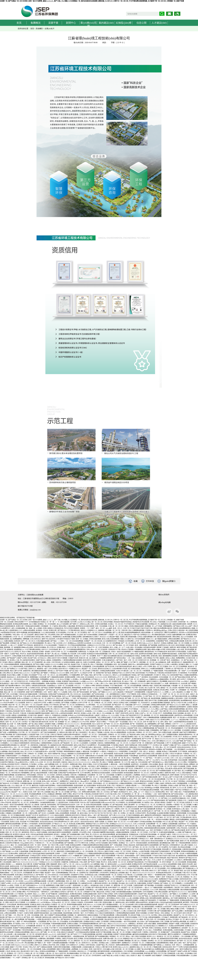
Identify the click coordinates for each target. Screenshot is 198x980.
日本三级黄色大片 (108, 809)
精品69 (195, 700)
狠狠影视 (19, 864)
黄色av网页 (53, 717)
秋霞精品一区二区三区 (117, 936)
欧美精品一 (149, 794)
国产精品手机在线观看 (186, 739)
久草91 (79, 811)
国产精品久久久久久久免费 (176, 705)
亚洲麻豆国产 (103, 635)
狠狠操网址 (192, 760)
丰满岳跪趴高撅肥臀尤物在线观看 (93, 696)
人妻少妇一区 (50, 953)
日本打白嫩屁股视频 (71, 883)
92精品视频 (107, 870)
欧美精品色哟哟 (76, 845)
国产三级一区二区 (133, 679)
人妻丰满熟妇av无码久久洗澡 (97, 811)
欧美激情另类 (114, 783)
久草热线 (139, 800)
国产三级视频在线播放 (170, 734)
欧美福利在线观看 (150, 647)
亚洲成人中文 (182, 800)
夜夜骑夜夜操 (80, 807)
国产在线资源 (61, 783)
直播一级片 (20, 907)
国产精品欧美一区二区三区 (70, 743)
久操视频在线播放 (6, 924)
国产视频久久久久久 (105, 692)
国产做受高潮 (90, 936)
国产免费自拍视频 (173, 841)
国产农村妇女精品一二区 (122, 658)
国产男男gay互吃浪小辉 (103, 681)
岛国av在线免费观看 (62, 813)
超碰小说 (79, 662)
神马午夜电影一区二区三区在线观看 (138, 853)
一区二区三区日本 (78, 756)
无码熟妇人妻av (104, 943)
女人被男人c (86, 885)
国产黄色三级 (184, 785)
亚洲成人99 (78, 656)
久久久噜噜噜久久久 (33, 902)
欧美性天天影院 (47, 856)
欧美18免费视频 (22, 632)
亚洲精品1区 (153, 624)
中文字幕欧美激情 (116, 686)
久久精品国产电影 (33, 734)
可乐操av (123, 715)
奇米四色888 (16, 773)
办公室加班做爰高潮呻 (82, 754)
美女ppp (64, 754)
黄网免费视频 (76, 688)
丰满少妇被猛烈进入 (109, 660)
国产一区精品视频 (116, 845)
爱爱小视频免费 (52, 864)
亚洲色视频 (181, 836)
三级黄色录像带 (138, 885)
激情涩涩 (45, 771)
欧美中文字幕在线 (118, 698)
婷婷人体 (145, 734)
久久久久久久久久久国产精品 (154, 768)
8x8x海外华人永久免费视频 (91, 864)
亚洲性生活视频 (73, 924)
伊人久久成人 (148, 930)
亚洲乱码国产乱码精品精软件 (188, 654)
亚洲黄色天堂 (84, 873)
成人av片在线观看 (63, 624)
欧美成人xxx (70, 737)
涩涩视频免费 (28, 873)
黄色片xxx (116, 675)
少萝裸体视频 (34, 679)
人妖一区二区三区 (136, 671)
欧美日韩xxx (189, 686)
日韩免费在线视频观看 (60, 943)
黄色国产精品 (179, 870)
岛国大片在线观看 (89, 662)
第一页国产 (183, 671)
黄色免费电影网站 (107, 788)
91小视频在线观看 (138, 652)
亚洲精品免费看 (76, 637)
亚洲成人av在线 (86, 713)
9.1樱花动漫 (85, 751)
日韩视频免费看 (140, 692)
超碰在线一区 (119, 762)
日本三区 (126, 628)
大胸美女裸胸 (33, 813)
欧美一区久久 (118, 628)
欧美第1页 (189, 802)
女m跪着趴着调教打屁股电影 (161, 703)
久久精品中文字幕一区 (88, 673)
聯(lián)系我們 (164, 595)
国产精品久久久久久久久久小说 (75, 836)
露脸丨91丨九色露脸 (61, 692)
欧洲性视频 (67, 637)
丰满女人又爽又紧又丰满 (100, 749)
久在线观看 (93, 743)
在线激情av (89, 711)
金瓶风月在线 (57, 917)
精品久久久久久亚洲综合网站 (160, 720)
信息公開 (141, 23)
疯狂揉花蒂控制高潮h (164, 637)
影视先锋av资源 (156, 656)
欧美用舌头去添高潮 (84, 643)
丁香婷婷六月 (62, 645)
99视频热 (9, 813)
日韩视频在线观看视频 (22, 760)
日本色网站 (73, 951)
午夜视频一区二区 (178, 686)
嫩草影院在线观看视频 (13, 824)
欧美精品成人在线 (91, 875)
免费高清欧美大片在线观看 (95, 756)
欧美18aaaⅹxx (16, 945)
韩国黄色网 (174, 917)
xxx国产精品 (163, 709)
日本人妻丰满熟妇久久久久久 (162, 741)
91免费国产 (139, 717)
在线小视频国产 (157, 955)
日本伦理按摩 (53, 649)
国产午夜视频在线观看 (68, 635)
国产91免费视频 (126, 907)
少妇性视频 (146, 705)
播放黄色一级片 (42, 669)
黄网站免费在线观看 (89, 792)
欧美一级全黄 (85, 720)
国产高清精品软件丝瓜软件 (66, 805)
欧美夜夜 (44, 730)
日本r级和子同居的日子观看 (66, 639)
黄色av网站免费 (132, 839)
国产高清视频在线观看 (157, 726)
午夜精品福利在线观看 (32, 626)
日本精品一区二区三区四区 (100, 737)
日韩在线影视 (85, 896)
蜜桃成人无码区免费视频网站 (180, 819)
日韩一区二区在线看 (7, 622)
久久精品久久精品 (100, 790)
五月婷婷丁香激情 (81, 860)
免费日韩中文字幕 (157, 853)
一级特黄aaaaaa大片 (109, 747)
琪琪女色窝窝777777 (21, 622)
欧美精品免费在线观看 (21, 624)
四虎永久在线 (13, 707)
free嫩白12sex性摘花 (54, 703)
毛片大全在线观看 (47, 909)
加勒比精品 (133, 747)
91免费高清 (159, 907)
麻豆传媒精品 (187, 773)
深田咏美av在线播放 (155, 749)
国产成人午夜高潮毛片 (89, 726)
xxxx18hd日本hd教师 (7, 703)
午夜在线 (23, 713)
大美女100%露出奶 (122, 671)
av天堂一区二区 (18, 637)
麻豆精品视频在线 (34, 632)
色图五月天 (34, 796)
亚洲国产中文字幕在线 (25, 645)
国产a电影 (161, 724)
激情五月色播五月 (153, 681)
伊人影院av (113, 749)
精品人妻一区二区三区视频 (61, 792)
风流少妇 (56, 856)
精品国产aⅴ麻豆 (166, 834)
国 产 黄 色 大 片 (28, 709)
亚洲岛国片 (101, 898)
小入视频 (24, 826)
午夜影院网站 (124, 751)
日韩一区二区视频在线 (103, 652)
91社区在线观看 (65, 875)
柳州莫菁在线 (149, 652)
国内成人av (52, 671)
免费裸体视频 (60, 881)
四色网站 (170, 805)
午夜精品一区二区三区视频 (183, 805)
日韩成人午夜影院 (77, 902)
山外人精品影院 (118, 692)
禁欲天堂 (28, 805)
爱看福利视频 (26, 779)
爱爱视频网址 (168, 626)
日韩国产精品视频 (6, 734)
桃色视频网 (51, 938)
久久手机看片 (115, 911)
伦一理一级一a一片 (53, 622)
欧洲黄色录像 (87, 688)
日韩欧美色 (25, 764)
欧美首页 (18, 641)
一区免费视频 (42, 921)
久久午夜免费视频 (23, 900)
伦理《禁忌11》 (177, 945)
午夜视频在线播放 (26, 783)
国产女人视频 (116, 662)
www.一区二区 (108, 758)
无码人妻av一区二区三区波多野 (23, 635)
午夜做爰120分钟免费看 (126, 641)
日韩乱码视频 (17, 656)
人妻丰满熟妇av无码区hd (58, 892)
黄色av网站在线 (190, 756)
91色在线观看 (7, 862)
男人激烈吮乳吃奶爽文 (28, 660)
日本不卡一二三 (178, 724)
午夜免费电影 (134, 756)
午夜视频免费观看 (72, 800)
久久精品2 (122, 955)
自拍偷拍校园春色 (117, 951)
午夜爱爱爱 (147, 671)
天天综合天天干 (41, 800)
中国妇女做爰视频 (142, 624)
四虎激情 (159, 754)
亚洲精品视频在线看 (72, 851)
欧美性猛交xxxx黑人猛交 (181, 809)
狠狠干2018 (17, 862)
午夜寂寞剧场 (18, 847)
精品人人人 (37, 894)
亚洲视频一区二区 (64, 722)
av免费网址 (38, 930)
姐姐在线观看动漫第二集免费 (182, 624)
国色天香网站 (169, 762)
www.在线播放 (150, 951)
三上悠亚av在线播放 (34, 826)
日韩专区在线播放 (40, 647)
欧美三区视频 (67, 847)
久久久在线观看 (20, 703)
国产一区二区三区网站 (53, 749)
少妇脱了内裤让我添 (110, 739)
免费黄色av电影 (148, 686)
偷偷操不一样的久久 (45, 715)
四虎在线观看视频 (13, 741)
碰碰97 (184, 743)
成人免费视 (99, 890)
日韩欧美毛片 (139, 768)
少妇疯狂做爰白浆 (24, 845)
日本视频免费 (31, 926)
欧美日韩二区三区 (191, 641)
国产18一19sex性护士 (154, 760)
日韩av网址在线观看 (67, 711)
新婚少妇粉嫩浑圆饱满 (82, 737)
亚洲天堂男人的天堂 (128, 713)
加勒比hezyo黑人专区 (87, 624)
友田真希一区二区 (188, 928)
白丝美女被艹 (168, 907)
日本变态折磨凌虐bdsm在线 (93, 938)
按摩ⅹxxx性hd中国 (49, 945)
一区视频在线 (190, 909)
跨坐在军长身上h (30, 875)
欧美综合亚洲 (102, 785)
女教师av (118, 809)
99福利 (162, 783)
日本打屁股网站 (104, 647)
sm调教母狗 (42, 938)
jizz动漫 (190, 703)
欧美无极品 (19, 875)
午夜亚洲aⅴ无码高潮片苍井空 (167, 673)
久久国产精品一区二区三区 (152, 696)
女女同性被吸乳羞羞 (76, 921)
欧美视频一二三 (190, 847)
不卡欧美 (84, 664)
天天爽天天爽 (152, 911)
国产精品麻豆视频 (55, 696)
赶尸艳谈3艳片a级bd (134, 734)
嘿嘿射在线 (33, 938)
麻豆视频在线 (104, 828)
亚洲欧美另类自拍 (185, 656)
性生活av (103, 637)
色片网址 (155, 915)
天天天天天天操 (87, 683)
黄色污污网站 (88, 764)
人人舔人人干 (12, 645)
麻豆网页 (186, 902)
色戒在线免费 (78, 785)
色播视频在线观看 (166, 717)
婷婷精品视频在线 (26, 664)
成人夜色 (166, 754)
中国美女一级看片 (155, 877)
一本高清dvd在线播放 (162, 819)
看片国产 (48, 654)
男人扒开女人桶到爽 (124, 841)
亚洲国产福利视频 (55, 688)
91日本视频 (168, 853)
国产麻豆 (81, 728)
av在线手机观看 (144, 851)
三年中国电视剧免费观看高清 (76, 649)
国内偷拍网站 (138, 696)
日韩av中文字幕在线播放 (129, 730)
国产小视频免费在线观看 (56, 677)
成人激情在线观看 (148, 907)
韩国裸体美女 (57, 637)
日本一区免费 (191, 798)
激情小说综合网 (37, 768)
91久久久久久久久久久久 (30, 862)
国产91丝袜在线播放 (91, 635)
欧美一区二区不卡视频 (86, 788)
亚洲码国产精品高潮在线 (70, 681)
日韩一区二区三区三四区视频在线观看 (87, 700)
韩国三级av (178, 792)
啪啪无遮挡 (61, 851)
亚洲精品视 (171, 953)
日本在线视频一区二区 (167, 677)
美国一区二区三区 (120, 822)
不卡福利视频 (162, 900)
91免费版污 (74, 703)
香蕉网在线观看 (25, 768)
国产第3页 (3, 919)
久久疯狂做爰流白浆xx (41, 751)
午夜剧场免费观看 (189, 792)
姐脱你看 (176, 732)
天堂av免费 (83, 862)
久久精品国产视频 (113, 637)
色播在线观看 (12, 698)
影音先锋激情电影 (101, 796)
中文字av (190, 743)
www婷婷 (11, 737)
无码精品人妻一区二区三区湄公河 (33, 958)
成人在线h (47, 662)
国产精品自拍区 (118, 805)
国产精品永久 (62, 630)
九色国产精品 (192, 652)
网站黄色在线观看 (30, 870)
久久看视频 (134, 945)
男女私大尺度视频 (128, 649)
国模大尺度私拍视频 (64, 949)
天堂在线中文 (146, 703)
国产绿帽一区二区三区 (133, 698)
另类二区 (12, 777)
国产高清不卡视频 (62, 671)
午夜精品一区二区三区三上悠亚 (147, 732)
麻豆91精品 (9, 760)
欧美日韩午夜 (10, 688)
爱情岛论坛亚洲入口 (105, 669)
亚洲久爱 (112, 679)
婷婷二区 (45, 894)
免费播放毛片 (127, 943)
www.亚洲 (130, 822)
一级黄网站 (61, 807)
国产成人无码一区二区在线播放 (155, 919)
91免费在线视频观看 (157, 669)
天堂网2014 (149, 630)
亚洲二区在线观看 (191, 698)
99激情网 (3, 677)
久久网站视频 (38, 941)
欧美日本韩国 (41, 790)
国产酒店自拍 (164, 845)
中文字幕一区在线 (138, 688)
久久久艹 (138, 677)
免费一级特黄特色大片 (175, 662)
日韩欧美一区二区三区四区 (103, 703)
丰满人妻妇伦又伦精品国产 (66, 932)
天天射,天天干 (157, 713)
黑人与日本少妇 (76, 694)
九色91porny (26, 788)
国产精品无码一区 (181, 669)
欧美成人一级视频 (155, 751)
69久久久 (109, 645)
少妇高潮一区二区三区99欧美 (10, 826)
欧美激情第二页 (59, 760)
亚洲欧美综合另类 (133, 790)
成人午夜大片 (136, 841)
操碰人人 (189, 705)
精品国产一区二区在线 (89, 669)
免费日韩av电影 (170, 773)
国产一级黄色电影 (75, 885)
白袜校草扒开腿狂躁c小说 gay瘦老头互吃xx (15, 762)
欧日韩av (169, 919)
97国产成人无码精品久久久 (142, 635)
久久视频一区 (188, 692)
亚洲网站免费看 (163, 700)
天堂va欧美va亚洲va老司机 (32, 696)
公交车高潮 (121, 900)
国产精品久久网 (179, 626)
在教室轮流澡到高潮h (39, 686)
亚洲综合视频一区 (109, 902)
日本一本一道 (81, 805)
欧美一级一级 (119, 758)
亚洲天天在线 (67, 890)
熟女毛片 (157, 643)
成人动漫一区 (12, 724)
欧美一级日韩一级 (44, 845)
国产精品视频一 (31, 919)
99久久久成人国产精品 (71, 768)
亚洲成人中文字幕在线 (51, 705)
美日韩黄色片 (72, 868)
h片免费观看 (51, 800)
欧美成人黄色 (40, 637)
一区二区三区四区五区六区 (19, 681)
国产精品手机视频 (170, 866)
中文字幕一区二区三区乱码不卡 (29, 732)
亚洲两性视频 (47, 809)
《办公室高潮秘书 (179, 749)
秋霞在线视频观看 (10, 900)
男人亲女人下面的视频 (158, 622)
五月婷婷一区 (109, 885)
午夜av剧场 (145, 870)
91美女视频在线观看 (43, 641)
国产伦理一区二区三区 (132, 890)
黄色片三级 (141, 754)
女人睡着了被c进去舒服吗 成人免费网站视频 (149, 949)
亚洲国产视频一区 (135, 877)
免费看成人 (65, 747)
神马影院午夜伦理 (42, 934)
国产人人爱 (116, 632)
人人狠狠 (179, 832)
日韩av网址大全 (8, 673)
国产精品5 (45, 688)
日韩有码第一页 (183, 622)
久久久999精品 (44, 796)
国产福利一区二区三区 (67, 705)
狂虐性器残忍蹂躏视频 (167, 832)
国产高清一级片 (122, 660)
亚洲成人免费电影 (167, 643)
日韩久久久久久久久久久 (181, 834)
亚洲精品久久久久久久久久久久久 (121, 824)
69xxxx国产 (189, 626)
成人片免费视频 (126, 688)
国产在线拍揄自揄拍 (153, 921)
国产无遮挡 (113, 800)
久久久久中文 (146, 915)
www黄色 (10, 885)
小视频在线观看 (150, 943)
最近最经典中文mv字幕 (41, 783)
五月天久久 (19, 917)
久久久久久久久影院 (38, 711)
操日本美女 (190, 709)
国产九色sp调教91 (178, 911)
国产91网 (112, 815)
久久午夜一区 (143, 826)
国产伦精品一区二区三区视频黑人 (68, 690)
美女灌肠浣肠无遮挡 (159, 635)
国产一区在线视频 (122, 722)
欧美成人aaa (144, 679)
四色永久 (41, 700)
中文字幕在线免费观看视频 (77, 645)
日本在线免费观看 (98, 666)
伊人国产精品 (177, 771)
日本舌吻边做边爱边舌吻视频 (149, 790)
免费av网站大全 (57, 768)
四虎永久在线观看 (75, 683)
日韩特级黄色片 (175, 845)
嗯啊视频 (26, 639)
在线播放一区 (107, 805)
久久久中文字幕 (82, 866)
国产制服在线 (187, 832)
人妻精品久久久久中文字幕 (96, 645)
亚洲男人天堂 (13, 771)
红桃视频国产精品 (165, 881)
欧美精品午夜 (40, 720)
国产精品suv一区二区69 (126, 930)
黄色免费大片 (167, 849)
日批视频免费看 (130, 766)
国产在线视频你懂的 (74, 834)
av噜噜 (147, 720)
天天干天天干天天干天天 (123, 847)
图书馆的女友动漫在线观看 (85, 626)
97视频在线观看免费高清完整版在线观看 (96, 845)
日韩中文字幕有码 (57, 734)
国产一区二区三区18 (95, 632)
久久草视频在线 (24, 756)
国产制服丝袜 (53, 894)
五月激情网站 (7, 635)
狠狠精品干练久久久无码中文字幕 (124, 673)
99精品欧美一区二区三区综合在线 (118, 860)
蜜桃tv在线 (16, 749)
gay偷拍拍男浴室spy (76, 717)
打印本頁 (150, 581)
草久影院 (173, 679)
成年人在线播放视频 (18, 628)
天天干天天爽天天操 (81, 843)
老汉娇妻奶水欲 (21, 775)
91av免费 (97, 788)
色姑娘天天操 (75, 664)
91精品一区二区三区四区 (123, 851)
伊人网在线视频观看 (37, 643)
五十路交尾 (131, 813)
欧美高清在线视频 (22, 730)
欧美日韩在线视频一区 (30, 700)
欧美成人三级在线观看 (170, 751)
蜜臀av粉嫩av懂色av (60, 666)
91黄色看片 (51, 881)
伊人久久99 (173, 711)
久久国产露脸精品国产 (38, 690)
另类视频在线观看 (122, 877)
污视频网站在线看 (141, 649)
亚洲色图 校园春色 (110, 900)
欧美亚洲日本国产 (43, 739)
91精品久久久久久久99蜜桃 (54, 664)
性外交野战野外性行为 (62, 822)
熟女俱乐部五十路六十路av (51, 919)
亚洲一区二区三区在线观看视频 (136, 836)
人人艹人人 (175, 720)
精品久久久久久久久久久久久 (118, 924)
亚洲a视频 (76, 766)
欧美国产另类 (116, 771)
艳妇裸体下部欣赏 (185, 688)
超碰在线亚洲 (80, 777)
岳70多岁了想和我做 (178, 781)
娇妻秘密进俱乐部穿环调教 (169, 938)
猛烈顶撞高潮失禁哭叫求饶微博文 (54, 737)
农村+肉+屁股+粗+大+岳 (151, 722)
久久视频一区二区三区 (60, 839)
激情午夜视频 (181, 647)
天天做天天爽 (178, 777)
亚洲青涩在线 (117, 681)
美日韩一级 (53, 722)
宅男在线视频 (31, 775)
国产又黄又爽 (130, 777)
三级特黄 (52, 766)
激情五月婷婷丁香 (41, 635)
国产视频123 (174, 894)
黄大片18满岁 (70, 958)
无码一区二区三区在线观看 (130, 809)
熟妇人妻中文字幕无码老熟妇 (21, 683)
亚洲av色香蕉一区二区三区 (117, 862)
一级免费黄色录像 (70, 730)
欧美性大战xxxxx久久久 (145, 643)
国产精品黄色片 (47, 666)
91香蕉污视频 (53, 773)
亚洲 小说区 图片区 (59, 926)
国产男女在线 (51, 690)
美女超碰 (32, 720)
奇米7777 (100, 656)
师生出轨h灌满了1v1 (158, 683)
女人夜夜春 (194, 643)
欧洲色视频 (189, 911)
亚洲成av (135, 851)
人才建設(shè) (159, 23)
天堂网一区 (174, 690)
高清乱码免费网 (66, 756)
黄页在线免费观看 (105, 698)
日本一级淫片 (48, 692)
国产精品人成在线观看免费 (54, 700)
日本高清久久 (146, 711)
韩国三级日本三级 (131, 826)
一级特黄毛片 (45, 892)
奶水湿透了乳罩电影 (56, 751)
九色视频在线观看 (31, 907)
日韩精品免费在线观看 (177, 641)
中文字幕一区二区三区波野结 (77, 632)
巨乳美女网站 (165, 690)
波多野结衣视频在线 (179, 798)
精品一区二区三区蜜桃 (182, 643)
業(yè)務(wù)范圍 (89, 23)
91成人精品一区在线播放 (134, 647)
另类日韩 (125, 630)
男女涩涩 (16, 713)
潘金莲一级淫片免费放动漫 (128, 745)
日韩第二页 (171, 875)
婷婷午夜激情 (52, 741)
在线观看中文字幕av (78, 875)
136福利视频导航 (133, 866)
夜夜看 (83, 628)
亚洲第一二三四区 (61, 853)
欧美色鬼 (72, 824)
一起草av (32, 811)
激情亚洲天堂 (39, 645)
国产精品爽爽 (5, 643)
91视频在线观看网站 (191, 675)
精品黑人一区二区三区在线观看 (58, 811)
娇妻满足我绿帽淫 (128, 737)
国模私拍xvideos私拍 (36, 887)
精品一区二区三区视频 (173, 896)
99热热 (48, 777)
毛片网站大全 (161, 805)
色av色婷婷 (29, 894)
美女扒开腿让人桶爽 (14, 675)
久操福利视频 (24, 851)
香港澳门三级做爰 (163, 647)
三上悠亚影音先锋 (190, 724)
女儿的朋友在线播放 (68, 662)
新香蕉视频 (82, 877)
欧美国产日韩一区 (35, 771)
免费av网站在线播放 (71, 877)
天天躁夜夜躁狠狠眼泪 (112, 907)
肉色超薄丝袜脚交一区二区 (64, 941)
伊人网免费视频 (85, 679)
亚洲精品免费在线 (30, 739)
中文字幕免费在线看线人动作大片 (37, 649)
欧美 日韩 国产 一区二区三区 (117, 868)
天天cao (78, 726)
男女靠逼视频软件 (177, 728)
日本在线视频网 (140, 639)
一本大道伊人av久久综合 (161, 758)
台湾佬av (41, 764)
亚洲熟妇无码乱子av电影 (65, 898)
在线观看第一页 (93, 775)
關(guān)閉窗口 (169, 581)
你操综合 (101, 743)
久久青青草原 (120, 853)
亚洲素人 (190, 788)
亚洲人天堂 (72, 692)
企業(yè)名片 (50, 29)
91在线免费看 (189, 883)
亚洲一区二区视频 (82, 639)
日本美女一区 (26, 722)
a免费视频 (75, 949)
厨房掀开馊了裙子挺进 (104, 673)
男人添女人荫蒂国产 (124, 739)
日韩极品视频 (43, 779)
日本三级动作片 (6, 656)
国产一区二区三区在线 (129, 643)
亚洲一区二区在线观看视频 (32, 809)
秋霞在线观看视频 (102, 654)
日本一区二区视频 (185, 796)
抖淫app (44, 830)
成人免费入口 (94, 658)
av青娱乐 (103, 751)
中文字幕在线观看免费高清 (29, 866)
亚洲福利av (88, 707)
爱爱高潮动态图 (183, 711)
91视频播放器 (82, 775)
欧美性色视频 (171, 649)
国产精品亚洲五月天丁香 (135, 715)
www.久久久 (90, 681)
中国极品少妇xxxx (75, 669)
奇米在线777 (55, 781)
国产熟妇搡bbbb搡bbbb (13, 686)
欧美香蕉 (145, 677)
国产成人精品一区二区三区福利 (124, 645)
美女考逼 (181, 847)
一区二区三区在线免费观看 (157, 779)
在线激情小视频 (50, 724)
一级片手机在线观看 (130, 921)
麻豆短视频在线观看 (187, 890)
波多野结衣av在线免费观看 (184, 715)
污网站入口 (56, 828)
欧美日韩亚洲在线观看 (94, 805)
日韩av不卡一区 (92, 647)
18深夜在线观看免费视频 (177, 709)
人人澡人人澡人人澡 (37, 756)
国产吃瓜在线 (110, 666)
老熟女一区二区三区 (103, 662)
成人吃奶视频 (113, 883)
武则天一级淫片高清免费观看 (121, 652)
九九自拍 (80, 635)
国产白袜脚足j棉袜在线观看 (45, 656)
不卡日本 (50, 707)
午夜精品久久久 (113, 751)
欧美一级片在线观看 (121, 664)
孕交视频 (6, 730)
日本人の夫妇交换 (139, 824)
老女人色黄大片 (132, 955)
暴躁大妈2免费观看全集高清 (163, 628)
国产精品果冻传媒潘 (158, 800)
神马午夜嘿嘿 (130, 902)
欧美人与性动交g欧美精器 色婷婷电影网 (32, 728)
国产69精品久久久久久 (188, 904)
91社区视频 (14, 694)
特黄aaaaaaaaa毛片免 (108, 802)
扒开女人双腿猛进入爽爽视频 (52, 794)
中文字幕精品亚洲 (161, 652)
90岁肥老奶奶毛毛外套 (8, 632)
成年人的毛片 (182, 679)
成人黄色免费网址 (62, 675)
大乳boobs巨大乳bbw (33, 798)
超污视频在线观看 (161, 639)
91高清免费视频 (191, 781)
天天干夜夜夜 (22, 726)
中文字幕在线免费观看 (107, 915)
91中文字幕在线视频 (108, 709)
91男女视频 (73, 817)
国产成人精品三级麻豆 (36, 724)
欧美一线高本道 (56, 847)
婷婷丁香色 (85, 834)
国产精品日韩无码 (122, 747)
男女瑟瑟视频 (29, 943)
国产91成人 (147, 860)
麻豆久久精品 (138, 666)
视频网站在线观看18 (168, 698)
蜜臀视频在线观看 (40, 881)
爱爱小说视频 (100, 822)
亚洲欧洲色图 (73, 839)
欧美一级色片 (191, 694)
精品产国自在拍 (173, 858)
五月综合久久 (42, 658)
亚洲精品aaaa (72, 643)
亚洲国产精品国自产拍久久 (19, 849)
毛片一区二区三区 (74, 911)
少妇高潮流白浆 (98, 707)
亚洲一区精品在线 (168, 877)
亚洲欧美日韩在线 (185, 726)
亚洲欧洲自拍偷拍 (35, 851)
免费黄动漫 (82, 652)
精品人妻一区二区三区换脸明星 (32, 662)
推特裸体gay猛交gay (161, 630)
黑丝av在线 (162, 915)
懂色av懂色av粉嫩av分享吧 (157, 649)
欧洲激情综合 (80, 705)
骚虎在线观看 (90, 807)
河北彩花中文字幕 (116, 828)
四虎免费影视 (15, 868)
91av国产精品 (23, 669)
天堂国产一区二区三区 (116, 635)
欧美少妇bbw (146, 841)
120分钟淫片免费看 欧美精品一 (35, 777)
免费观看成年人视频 (53, 885)
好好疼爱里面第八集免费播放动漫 (181, 700)
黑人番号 (173, 788)
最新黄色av (166, 898)
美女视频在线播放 (73, 953)
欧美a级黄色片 (5, 683)
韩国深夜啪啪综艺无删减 (72, 751)
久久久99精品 (98, 711)
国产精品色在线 (87, 926)
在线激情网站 (151, 641)
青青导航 (147, 953)
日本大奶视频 (128, 951)
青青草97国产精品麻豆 (119, 866)
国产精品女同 (67, 728)
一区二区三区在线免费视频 (74, 641)
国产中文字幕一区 (148, 739)
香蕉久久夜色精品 (155, 928)
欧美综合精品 (35, 743)
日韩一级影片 (5, 654)
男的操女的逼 (165, 788)
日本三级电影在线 (26, 868)
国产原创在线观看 (83, 692)
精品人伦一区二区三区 (144, 947)
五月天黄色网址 (61, 632)
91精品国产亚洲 (132, 728)
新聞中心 (71, 23)
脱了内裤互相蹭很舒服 (179, 898)
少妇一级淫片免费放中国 (52, 754)
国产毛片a (178, 745)
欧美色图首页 (76, 734)
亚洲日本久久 (86, 943)
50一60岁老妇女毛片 (14, 779)
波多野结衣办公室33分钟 (167, 645)
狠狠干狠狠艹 (153, 881)
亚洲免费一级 (75, 813)
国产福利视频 (153, 645)
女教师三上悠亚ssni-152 (103, 715)
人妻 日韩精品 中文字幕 (151, 658)
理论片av (59, 698)
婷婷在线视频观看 (72, 739)
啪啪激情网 (187, 662)
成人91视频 (33, 624)
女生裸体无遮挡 (30, 637)
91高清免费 (43, 677)
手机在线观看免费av (171, 671)
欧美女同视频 (108, 622)
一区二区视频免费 (140, 681)
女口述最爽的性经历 (110, 641)
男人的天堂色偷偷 (52, 720)
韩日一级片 (165, 707)
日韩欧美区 (95, 671)
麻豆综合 (145, 877)
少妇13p (78, 864)
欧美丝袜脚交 (36, 890)
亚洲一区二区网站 (138, 720)
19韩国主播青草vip (105, 777)
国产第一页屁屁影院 (137, 724)
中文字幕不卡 (134, 662)
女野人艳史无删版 (150, 924)
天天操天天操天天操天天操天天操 (141, 628)
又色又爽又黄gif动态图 (42, 709)
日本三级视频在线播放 (174, 868)
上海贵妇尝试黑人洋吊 (183, 875)
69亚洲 (118, 730)
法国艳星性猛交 (64, 894)
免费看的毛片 (65, 781)
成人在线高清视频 (192, 630)
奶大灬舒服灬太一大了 (118, 647)
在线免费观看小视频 (117, 639)
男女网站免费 (45, 726)
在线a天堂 (95, 762)
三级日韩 (83, 766)
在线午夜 (88, 728)
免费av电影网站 (51, 683)
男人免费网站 (45, 807)
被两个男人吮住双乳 (49, 639)
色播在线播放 (9, 641)
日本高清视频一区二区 (56, 730)
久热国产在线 (142, 894)
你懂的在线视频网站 (38, 683)
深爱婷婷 (13, 730)
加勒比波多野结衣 (142, 902)
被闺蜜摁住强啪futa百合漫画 (24, 647)
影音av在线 (106, 639)
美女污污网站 (27, 652)
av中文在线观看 (42, 870)
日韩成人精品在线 (129, 845)
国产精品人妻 (146, 698)
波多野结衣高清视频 (146, 654)
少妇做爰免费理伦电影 (47, 802)
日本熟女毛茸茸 (35, 681)
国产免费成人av (12, 669)
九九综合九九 (107, 675)
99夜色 (32, 762)
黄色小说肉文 (34, 749)
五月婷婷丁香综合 (154, 913)
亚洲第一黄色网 (45, 652)
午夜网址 (88, 749)
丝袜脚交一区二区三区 (155, 941)
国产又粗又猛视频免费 (145, 675)
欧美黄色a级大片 (148, 811)
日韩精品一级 (82, 868)
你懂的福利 (149, 743)
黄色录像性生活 (23, 720)
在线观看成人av (19, 649)
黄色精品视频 (177, 849)
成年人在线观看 (35, 730)
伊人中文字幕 (72, 647)
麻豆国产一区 (25, 745)
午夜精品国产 (129, 692)
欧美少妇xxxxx (125, 726)
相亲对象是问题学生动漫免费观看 (18, 758)
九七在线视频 (138, 875)
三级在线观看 (102, 734)
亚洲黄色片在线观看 (79, 828)
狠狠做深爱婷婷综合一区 (187, 734)
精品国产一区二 (17, 792)
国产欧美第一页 (42, 875)
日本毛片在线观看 (102, 843)
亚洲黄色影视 (66, 688)
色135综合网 (72, 654)
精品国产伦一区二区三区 (162, 781)
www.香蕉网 (25, 877)
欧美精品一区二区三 (22, 737)
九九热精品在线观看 (117, 817)
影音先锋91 (180, 698)
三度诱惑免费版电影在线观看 (72, 660)
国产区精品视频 (159, 743)
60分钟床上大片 (62, 643)
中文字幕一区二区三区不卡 (78, 771)
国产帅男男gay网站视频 (178, 921)
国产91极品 (85, 675)
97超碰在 (193, 824)
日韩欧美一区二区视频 (35, 754)
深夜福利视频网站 (155, 917)
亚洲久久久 (32, 669)
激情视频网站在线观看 (170, 656)
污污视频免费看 (72, 652)
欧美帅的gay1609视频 (152, 788)
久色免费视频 (107, 632)
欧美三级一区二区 (45, 839)
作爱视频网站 (45, 679)
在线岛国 (157, 807)
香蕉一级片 (44, 915)
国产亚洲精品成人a (189, 868)
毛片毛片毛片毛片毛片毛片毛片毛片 (101, 813)
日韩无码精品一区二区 (101, 783)
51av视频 (82, 681)
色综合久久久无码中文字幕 (150, 775)
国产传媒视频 (168, 749)
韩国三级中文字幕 (151, 700)
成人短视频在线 (161, 662)
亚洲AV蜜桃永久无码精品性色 (53, 628)
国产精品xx (47, 768)
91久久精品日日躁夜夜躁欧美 (20, 743)
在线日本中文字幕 (174, 681)
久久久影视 (115, 715)
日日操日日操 (191, 658)
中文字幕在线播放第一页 (146, 747)
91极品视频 (71, 626)
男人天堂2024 (99, 851)
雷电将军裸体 (94, 873)
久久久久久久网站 (181, 762)
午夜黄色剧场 (43, 694)
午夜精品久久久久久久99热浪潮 (52, 798)
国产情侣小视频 (39, 664)
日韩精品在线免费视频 (22, 932)
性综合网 (184, 683)
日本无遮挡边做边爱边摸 (124, 666)
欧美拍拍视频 (129, 773)
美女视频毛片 (95, 751)
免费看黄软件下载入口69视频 (169, 879)
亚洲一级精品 (109, 756)
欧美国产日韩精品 (154, 883)
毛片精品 (86, 909)
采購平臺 (53, 23)
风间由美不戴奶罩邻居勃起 (123, 622)
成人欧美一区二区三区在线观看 (155, 868)
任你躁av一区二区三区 (116, 624)
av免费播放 (60, 724)
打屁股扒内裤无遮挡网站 (47, 785)
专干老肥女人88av (145, 741)
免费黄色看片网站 (76, 764)
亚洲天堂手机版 (83, 839)
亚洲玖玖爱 (20, 626)
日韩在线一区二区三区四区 (46, 775)
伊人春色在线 (139, 879)
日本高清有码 (104, 873)
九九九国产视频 (178, 741)
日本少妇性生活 (36, 639)
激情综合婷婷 (112, 864)
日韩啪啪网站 (155, 730)
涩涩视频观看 (87, 666)
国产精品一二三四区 (57, 641)
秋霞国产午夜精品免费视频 (58, 915)
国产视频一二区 (11, 915)
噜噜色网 (4, 645)
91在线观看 (51, 813)
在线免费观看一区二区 (20, 813)
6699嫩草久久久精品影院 (124, 775)
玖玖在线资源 (90, 677)
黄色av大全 (166, 675)
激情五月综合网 (8, 856)
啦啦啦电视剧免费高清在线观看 (84, 798)
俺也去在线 (97, 747)
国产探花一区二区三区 (140, 847)
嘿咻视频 (128, 941)
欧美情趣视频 (32, 817)
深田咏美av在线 (18, 739)
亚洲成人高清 (150, 754)
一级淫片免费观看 (124, 764)
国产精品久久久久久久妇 (136, 788)
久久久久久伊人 (8, 679)
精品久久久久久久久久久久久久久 (91, 739)
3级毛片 (116, 703)
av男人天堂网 (147, 666)
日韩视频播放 (108, 664)
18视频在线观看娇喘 (123, 832)
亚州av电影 (36, 955)
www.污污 (125, 870)
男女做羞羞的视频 (104, 745)
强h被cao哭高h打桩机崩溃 (158, 858)
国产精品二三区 (76, 792)
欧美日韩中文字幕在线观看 (177, 652)
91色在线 (107, 732)
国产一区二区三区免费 (49, 936)
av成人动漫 (180, 649)
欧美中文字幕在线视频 (154, 849)
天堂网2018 (36, 928)
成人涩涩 (187, 870)
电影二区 (112, 720)
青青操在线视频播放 (188, 851)
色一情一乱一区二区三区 (177, 694)
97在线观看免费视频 (57, 819)
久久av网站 (155, 709)
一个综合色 (111, 722)
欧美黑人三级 (15, 660)
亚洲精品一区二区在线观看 (47, 624)
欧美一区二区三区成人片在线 (10, 800)
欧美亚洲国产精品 (177, 675)
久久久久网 (154, 890)
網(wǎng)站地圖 (165, 602)
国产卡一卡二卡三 (78, 749)
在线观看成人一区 (177, 660)
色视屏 (42, 749)
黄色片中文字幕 (78, 794)
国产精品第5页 (34, 849)
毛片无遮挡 (173, 847)
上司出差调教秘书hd (117, 879)
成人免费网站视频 (82, 758)
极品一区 (14, 845)
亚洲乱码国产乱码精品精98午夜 (59, 694)
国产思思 (154, 953)
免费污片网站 (67, 794)
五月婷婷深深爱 (189, 777)
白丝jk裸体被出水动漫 (120, 669)
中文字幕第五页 (129, 624)
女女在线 (120, 766)
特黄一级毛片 (46, 860)
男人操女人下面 (50, 643)
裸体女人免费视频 (15, 662)
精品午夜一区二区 (15, 705)
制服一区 (104, 864)
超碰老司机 (27, 671)
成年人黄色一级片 (167, 722)
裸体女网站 (63, 626)
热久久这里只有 (150, 688)
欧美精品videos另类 (47, 911)
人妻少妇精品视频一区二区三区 (24, 934)
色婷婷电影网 (137, 892)
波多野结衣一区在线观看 (140, 764)
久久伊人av (15, 883)
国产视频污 (125, 662)
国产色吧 (145, 928)
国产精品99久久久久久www (67, 741)
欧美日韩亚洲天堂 (28, 656)
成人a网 (184, 845)
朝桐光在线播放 (93, 915)
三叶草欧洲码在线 (74, 630)
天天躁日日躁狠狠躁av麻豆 (140, 726)
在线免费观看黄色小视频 (187, 628)
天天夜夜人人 (77, 917)
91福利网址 (174, 664)
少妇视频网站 (13, 896)
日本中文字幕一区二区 (58, 652)
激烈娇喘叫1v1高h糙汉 (49, 826)
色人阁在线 (147, 926)
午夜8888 (22, 694)
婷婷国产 (93, 722)
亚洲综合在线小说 (35, 737)
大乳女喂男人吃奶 (54, 635)
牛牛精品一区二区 (179, 919)
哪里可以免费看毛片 (171, 632)
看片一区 (62, 649)
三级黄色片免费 (125, 779)
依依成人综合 (15, 951)
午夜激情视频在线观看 (59, 924)
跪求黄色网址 (52, 805)
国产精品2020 (190, 858)
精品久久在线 (57, 809)
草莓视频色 (60, 836)
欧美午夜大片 (63, 669)
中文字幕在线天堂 (33, 892)
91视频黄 (76, 856)
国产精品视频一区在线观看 (154, 885)
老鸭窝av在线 (144, 898)
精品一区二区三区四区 (83, 809)
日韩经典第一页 (14, 807)
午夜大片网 (54, 845)
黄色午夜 (77, 713)
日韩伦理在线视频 (129, 828)
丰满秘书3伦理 (73, 658)
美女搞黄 (23, 822)
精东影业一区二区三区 (44, 926)
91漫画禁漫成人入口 (15, 630)
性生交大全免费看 (122, 709)
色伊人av (65, 696)
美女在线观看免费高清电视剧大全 (113, 826)
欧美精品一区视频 (55, 681)
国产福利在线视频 (75, 696)
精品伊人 (10, 877)
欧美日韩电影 (180, 645)
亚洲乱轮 (53, 807)
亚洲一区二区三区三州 (13, 722)
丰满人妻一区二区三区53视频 (118, 626)
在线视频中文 (78, 707)
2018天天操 (109, 794)
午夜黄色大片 (5, 726)
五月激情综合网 (185, 885)
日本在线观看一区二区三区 (101, 728)
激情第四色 (6, 817)
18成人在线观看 (137, 658)
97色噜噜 (30, 707)
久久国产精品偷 (5, 851)
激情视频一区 (9, 647)
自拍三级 (67, 664)
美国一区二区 (75, 819)
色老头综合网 (119, 754)
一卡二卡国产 (90, 628)
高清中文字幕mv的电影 (105, 894)
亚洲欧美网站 (81, 824)
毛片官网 (74, 622)
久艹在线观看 (45, 847)
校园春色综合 (106, 866)
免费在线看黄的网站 (123, 945)
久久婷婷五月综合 (34, 688)
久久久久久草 (19, 943)
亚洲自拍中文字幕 (115, 649)
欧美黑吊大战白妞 (19, 834)
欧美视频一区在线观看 (182, 730)
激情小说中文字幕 (128, 717)
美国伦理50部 (163, 756)
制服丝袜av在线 (5, 785)
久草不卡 (64, 709)
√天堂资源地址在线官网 (140, 749)
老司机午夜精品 (183, 764)
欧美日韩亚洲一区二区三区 (38, 741)
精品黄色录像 (184, 720)
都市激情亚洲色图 (104, 951)
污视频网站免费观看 (106, 658)
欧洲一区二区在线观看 (66, 686)
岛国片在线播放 (42, 832)
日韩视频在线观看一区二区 (51, 747)
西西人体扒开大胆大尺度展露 (58, 658)
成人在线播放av (155, 707)
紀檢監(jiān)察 (124, 23)
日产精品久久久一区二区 (100, 679)
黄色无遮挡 (57, 762)
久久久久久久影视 (22, 794)
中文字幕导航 (5, 936)
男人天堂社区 (110, 945)
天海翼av (6, 666)
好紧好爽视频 (108, 934)
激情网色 (170, 915)
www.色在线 (25, 749)
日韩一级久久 (97, 713)
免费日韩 (173, 647)
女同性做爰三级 (45, 877)
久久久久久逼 (182, 788)
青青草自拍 (112, 677)
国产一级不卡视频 (93, 828)
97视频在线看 (136, 907)
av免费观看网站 (12, 732)
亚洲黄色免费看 (70, 677)
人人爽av (53, 783)
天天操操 (25, 675)
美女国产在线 (32, 658)
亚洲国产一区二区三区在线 (93, 641)
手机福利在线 (98, 836)
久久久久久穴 (116, 700)
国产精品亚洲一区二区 (163, 728)
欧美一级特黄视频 (141, 645)
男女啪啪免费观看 (35, 794)
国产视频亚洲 (140, 766)
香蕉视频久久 (106, 768)
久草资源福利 (33, 824)
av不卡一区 (120, 677)
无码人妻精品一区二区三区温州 (167, 688)
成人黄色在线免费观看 (108, 834)
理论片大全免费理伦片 (90, 745)
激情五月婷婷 (109, 851)
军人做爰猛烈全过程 (165, 624)
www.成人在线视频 (98, 688)
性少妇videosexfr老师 (102, 798)
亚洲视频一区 (149, 626)
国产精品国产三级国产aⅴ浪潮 (17, 658)
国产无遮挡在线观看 (20, 734)
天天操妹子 (165, 917)
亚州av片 (139, 777)
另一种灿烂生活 (80, 870)
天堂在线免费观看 (103, 817)
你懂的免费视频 (9, 775)
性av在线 (164, 760)
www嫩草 (109, 628)
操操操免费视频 (163, 924)
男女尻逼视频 (190, 649)
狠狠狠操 (102, 630)
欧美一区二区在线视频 (120, 819)
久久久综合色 (97, 643)
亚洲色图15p (124, 798)
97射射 (54, 877)
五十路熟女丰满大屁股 (64, 732)
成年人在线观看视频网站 (94, 870)
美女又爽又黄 (164, 711)
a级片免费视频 (50, 764)
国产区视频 (65, 703)
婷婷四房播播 (182, 813)
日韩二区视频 (129, 677)
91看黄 (39, 919)
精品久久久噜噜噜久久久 (89, 630)
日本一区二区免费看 (89, 656)
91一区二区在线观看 (98, 849)
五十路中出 (8, 796)
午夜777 (4, 938)
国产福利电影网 (171, 800)
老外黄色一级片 (115, 737)
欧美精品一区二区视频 (164, 809)
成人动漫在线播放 (134, 669)
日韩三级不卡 (75, 673)
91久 (170, 798)
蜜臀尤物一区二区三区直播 (32, 781)
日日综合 (107, 792)
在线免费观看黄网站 (62, 817)
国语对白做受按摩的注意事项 (30, 883)
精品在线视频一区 (148, 632)
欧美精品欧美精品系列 (54, 728)
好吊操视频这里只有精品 (38, 622)
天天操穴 (20, 913)
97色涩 (141, 834)
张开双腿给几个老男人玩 (162, 830)
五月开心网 (17, 828)
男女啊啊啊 (163, 681)
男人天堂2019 (52, 647)
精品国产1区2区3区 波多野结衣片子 (38, 815)
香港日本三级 (84, 658)
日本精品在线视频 (146, 822)
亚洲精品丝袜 (134, 834)
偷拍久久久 (150, 639)
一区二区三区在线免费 (104, 705)
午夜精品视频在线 (66, 930)
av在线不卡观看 (64, 845)
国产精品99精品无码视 (183, 677)
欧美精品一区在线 (42, 630)
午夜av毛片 (120, 856)
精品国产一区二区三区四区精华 (108, 726)
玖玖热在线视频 (192, 813)
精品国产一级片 (5, 768)
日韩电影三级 (15, 643)
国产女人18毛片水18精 (179, 703)
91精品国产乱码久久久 (154, 692)
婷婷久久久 (145, 669)
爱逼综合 (143, 781)
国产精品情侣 (66, 919)
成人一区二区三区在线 (118, 728)
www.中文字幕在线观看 (141, 707)
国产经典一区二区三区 (165, 766)
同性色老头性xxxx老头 (21, 679)
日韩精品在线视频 (116, 921)
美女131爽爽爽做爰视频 (137, 630)
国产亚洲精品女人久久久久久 (107, 766)
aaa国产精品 (106, 955)
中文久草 (89, 907)
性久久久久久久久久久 (72, 724)
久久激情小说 (129, 639)
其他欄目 (39, 29)
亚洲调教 (121, 941)
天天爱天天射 (92, 868)
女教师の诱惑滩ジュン (64, 766)
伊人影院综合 (145, 890)
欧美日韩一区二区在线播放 (87, 817)
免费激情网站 (181, 658)
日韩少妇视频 (153, 764)
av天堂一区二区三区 (49, 851)
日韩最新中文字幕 (23, 690)
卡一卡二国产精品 (146, 758)
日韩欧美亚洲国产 (130, 754)
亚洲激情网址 (57, 660)
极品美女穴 (128, 635)
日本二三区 (175, 758)
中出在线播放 (106, 700)
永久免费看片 (184, 894)
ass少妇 (80, 622)
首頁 (19, 23)
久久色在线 (8, 739)
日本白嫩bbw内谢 (109, 949)
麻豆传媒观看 (65, 622)
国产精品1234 (25, 643)
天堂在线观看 (45, 819)
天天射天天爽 (116, 717)
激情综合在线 (15, 866)
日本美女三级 (158, 745)
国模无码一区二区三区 (142, 773)
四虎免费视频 (168, 713)
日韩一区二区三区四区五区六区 (119, 654)
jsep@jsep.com (35, 610)
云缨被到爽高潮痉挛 (104, 819)
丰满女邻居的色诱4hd (97, 839)
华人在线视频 (107, 713)
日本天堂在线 (56, 662)
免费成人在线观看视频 (19, 715)
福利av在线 (134, 654)
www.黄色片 (185, 681)
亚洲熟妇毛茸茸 (137, 864)
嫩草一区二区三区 (149, 798)
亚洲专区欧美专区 (15, 788)
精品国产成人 (11, 921)
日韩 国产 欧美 (165, 660)
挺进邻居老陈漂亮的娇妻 (36, 654)
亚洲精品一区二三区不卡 (127, 843)
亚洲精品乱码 (165, 775)
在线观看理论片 (42, 811)
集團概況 (36, 23)
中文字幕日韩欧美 (98, 741)
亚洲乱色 (64, 868)
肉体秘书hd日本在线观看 (141, 622)
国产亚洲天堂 (42, 907)
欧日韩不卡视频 (39, 873)
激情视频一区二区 (119, 777)
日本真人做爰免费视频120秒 (176, 635)
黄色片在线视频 (179, 713)
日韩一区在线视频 (101, 626)
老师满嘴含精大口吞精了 (91, 637)
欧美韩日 (90, 836)
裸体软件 (182, 858)
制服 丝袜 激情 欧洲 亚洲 (40, 722)
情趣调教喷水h (87, 779)
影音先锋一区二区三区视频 (82, 887)
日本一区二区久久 (49, 675)
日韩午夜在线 (90, 945)
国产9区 (132, 760)
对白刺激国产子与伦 (36, 675)
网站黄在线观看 (68, 745)
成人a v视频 (94, 720)
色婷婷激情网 (171, 828)
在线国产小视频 (168, 745)
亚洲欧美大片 (190, 926)
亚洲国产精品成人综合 (135, 926)
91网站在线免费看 (8, 875)
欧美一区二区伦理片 (62, 764)
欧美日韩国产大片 (115, 887)
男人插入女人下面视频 (59, 654)
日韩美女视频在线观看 (136, 626)
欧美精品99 (91, 654)
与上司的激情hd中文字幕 (32, 847)
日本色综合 (20, 777)
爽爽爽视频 (34, 677)
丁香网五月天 (122, 909)
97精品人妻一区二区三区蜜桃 (35, 953)
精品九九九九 (35, 932)
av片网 (42, 866)
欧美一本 (150, 819)
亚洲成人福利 (124, 703)
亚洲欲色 (156, 690)
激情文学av (132, 664)
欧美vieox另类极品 (24, 698)
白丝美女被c (131, 732)
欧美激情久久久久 (66, 856)
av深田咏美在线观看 (66, 713)
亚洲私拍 (33, 904)
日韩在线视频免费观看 (12, 664)
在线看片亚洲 (23, 771)
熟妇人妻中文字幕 (16, 671)
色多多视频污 (87, 694)
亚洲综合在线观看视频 (47, 951)
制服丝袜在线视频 (169, 815)
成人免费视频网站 (16, 639)
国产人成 (127, 711)
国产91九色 (98, 841)
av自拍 (75, 728)
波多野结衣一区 (184, 824)
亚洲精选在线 (74, 862)
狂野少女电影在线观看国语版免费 (132, 700)
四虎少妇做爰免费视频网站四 (131, 632)
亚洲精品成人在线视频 (60, 715)
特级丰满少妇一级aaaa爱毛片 (80, 781)
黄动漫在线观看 (86, 724)
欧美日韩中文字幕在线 (15, 781)
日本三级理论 (26, 686)
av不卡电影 (159, 626)
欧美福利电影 (173, 760)
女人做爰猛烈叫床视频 (157, 896)
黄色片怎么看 (96, 809)
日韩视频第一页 (46, 626)
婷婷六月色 (55, 713)
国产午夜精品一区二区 (166, 870)
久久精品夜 (91, 652)
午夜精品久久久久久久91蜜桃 (59, 673)
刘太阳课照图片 (66, 828)
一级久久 (147, 887)
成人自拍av (141, 921)
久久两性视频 (90, 705)
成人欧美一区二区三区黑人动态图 (52, 883)
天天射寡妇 (115, 745)
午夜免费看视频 (26, 807)
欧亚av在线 (46, 781)
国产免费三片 (74, 624)
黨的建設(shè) (106, 23)
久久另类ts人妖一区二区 (39, 698)
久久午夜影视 (144, 858)
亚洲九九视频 (53, 771)
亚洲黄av (161, 773)
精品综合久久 (12, 677)
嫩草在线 (35, 785)
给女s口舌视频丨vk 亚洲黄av (70, 679)
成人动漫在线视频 (56, 913)
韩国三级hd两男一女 (131, 805)
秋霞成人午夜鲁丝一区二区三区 (56, 904)
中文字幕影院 (132, 694)
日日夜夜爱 (105, 921)
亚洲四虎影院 (104, 720)
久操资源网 (192, 828)
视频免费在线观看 (132, 900)
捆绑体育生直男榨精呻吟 (178, 707)
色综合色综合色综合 (184, 747)
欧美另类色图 (140, 673)
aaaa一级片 (150, 830)
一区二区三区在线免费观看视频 (98, 879)
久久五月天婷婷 (172, 622)
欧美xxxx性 (83, 800)
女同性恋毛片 (159, 632)
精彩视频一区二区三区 (113, 630)
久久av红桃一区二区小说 (44, 762)
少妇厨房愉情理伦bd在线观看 (183, 722)
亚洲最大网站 (146, 656)
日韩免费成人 (90, 890)
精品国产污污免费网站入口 (78, 853)
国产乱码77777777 (77, 934)
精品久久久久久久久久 (52, 756)
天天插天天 (158, 675)
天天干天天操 (45, 734)
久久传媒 (109, 696)
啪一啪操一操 (31, 628)
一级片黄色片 (91, 766)
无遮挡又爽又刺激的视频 (128, 637)
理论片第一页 (74, 873)
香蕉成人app (58, 758)
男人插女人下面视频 (96, 732)
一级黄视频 (44, 681)
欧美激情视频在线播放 (124, 720)
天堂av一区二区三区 (135, 722)
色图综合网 (67, 734)
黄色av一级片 (92, 815)
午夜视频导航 (192, 762)
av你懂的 (39, 628)
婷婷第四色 (35, 745)
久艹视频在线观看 (157, 671)
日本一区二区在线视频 (107, 775)
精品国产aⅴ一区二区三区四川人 (24, 790)
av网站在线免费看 (29, 630)
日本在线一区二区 (138, 943)
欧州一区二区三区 (64, 902)
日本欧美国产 (134, 751)
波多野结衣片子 (63, 717)
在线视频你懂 (7, 637)
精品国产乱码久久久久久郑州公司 (99, 771)
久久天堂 (128, 762)
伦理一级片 (37, 792)
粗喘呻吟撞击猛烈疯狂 (170, 654)
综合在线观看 (154, 677)
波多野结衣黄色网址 (96, 758)
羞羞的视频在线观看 (146, 690)
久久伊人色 (179, 877)
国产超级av (94, 692)
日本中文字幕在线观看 (101, 764)
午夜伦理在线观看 (28, 930)
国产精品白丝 (5, 783)
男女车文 (23, 654)
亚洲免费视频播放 (60, 790)
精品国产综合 (8, 790)
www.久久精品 (109, 711)
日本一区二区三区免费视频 (111, 643)
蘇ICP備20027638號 (25, 606)
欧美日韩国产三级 (67, 849)
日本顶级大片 (102, 868)
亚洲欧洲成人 (62, 647)
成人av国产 (155, 711)
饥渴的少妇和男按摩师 (177, 926)
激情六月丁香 (185, 841)
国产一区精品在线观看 (25, 941)
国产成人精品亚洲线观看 (39, 773)
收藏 (136, 581)
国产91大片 (137, 705)
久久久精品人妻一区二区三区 (93, 622)
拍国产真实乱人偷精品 (44, 660)
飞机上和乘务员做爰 (104, 717)
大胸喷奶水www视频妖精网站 (159, 679)
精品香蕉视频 (156, 698)
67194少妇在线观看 (50, 645)
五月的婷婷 (24, 936)
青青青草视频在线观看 (119, 741)
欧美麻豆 (182, 664)
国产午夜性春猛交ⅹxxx (156, 762)
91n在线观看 (84, 743)
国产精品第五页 (72, 783)
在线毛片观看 (29, 913)
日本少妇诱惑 (82, 654)
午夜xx (84, 811)
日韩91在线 (80, 677)
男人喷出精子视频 (134, 915)
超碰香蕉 (10, 649)
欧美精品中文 (124, 792)
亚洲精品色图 (177, 743)
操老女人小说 (55, 679)
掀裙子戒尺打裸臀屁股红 (35, 692)
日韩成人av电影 (173, 785)
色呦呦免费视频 (110, 743)
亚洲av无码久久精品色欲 (177, 630)
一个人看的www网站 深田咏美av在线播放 (95, 686)
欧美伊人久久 (152, 936)
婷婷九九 (49, 637)
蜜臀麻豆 (71, 709)
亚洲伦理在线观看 (45, 824)
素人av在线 (114, 955)
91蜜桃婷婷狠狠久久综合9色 (50, 743)
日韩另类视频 (108, 707)
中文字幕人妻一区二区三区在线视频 (62, 726)
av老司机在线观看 (117, 773)
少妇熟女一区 (68, 707)
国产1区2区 (130, 768)
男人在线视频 (46, 792)
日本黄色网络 (88, 841)
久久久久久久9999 (101, 677)
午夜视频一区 (95, 781)
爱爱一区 (175, 843)
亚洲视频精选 (109, 858)
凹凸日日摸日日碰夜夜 (72, 628)
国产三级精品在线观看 (87, 856)
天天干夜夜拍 (90, 913)
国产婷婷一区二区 (86, 690)
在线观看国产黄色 (162, 641)
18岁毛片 (3, 898)
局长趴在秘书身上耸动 (16, 751)
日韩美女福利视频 (101, 624)
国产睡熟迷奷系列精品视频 (135, 796)
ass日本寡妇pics (46, 902)
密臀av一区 (81, 730)
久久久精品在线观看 (48, 632)
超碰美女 (193, 681)
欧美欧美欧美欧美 (170, 941)
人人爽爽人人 (98, 690)
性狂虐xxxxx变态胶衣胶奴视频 (114, 836)
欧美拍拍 (35, 652)
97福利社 (55, 626)
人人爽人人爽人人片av (101, 683)
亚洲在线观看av (130, 856)
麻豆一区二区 (101, 628)
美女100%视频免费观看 (118, 732)
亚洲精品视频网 (35, 830)
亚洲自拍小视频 (144, 730)
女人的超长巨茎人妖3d (176, 756)
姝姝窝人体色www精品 (168, 658)
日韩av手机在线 (6, 802)
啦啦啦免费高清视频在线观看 (69, 796)
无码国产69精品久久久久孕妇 (160, 664)
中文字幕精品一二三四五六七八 (140, 709)
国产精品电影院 (151, 900)
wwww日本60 (134, 690)
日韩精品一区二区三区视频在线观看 (92, 760)
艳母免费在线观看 (143, 664)
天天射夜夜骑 (183, 673)
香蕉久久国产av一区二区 (144, 713)
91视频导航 (65, 862)
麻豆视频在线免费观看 (39, 671)
